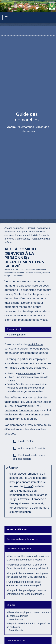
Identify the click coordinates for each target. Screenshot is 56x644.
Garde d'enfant (24, 441)
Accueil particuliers (15, 228)
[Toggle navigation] (6, 17)
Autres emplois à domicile (29, 448)
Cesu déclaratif (17, 406)
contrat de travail (27, 374)
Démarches (27, 127)
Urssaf (12, 381)
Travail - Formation (38, 228)
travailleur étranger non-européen (25, 391)
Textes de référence (17, 529)
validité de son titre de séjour (23, 388)
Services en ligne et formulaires (23, 539)
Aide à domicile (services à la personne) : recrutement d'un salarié (27, 239)
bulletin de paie (29, 410)
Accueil (12, 127)
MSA (13, 491)
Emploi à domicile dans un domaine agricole (30, 457)
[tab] (28, 329)
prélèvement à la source (20, 419)
